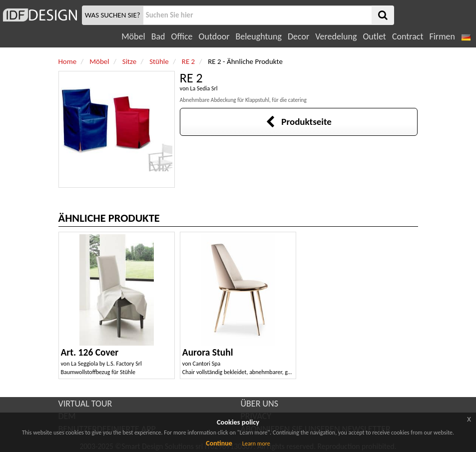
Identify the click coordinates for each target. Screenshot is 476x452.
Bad (158, 36)
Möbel (133, 36)
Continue (219, 443)
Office (182, 36)
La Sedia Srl (204, 88)
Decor (298, 36)
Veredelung (336, 36)
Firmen (442, 36)
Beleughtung (258, 36)
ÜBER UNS (259, 404)
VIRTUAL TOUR (85, 404)
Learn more (256, 444)
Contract (408, 36)
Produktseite (298, 122)
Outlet (374, 36)
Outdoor (214, 36)
